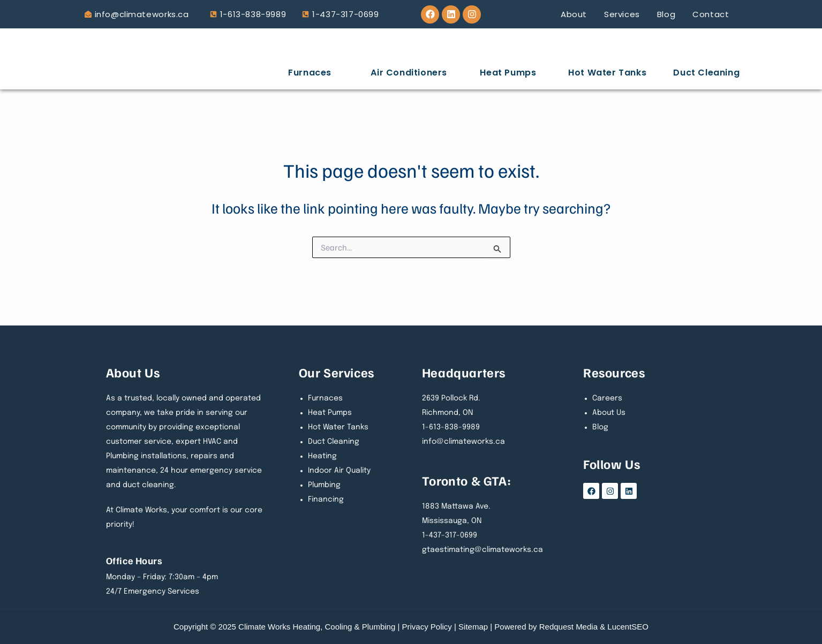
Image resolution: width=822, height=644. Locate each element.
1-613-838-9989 (253, 14)
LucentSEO (628, 627)
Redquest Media (568, 627)
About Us (609, 413)
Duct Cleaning (706, 73)
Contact (711, 14)
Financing (326, 499)
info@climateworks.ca (142, 14)
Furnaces (310, 73)
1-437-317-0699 (345, 14)
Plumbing (324, 485)
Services (622, 14)
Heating (322, 456)
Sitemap (473, 627)
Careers (607, 398)
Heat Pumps (508, 73)
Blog (666, 14)
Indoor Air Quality (339, 471)
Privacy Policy (427, 627)
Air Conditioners (409, 73)
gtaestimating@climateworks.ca (482, 550)
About (574, 14)
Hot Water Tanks (607, 73)
